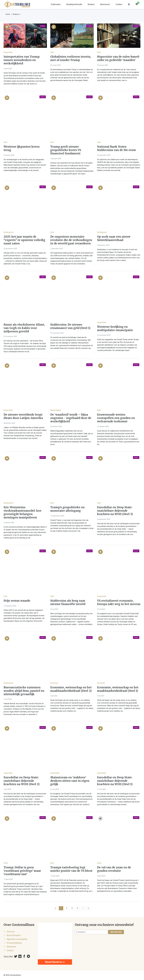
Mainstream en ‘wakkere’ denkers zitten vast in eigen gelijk (70, 781)
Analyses (16, 14)
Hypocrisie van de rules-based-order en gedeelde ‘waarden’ (119, 58)
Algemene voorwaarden (17, 939)
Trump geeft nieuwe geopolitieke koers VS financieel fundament (66, 150)
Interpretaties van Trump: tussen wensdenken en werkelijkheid (22, 60)
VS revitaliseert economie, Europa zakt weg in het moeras (119, 602)
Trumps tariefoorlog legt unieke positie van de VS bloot (71, 869)
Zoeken (119, 4)
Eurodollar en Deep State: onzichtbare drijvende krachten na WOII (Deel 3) (115, 511)
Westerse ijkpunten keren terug (22, 148)
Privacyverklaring (14, 943)
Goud (6, 863)
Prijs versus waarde (17, 601)
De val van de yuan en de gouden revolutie (114, 869)
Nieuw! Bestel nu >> (55, 962)
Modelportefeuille (74, 4)
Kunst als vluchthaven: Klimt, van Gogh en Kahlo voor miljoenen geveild (24, 328)
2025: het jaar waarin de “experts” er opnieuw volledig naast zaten (24, 240)
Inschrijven (116, 932)
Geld (52, 52)
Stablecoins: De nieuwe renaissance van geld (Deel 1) (70, 326)
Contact (10, 950)
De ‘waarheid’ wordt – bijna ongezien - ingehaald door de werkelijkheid (71, 418)
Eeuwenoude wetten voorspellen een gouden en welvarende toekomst (116, 418)
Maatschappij (56, 410)
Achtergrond (8, 232)
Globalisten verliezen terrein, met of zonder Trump (71, 58)
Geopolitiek (8, 52)
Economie (54, 683)
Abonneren (105, 4)
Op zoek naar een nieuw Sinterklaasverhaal (114, 238)
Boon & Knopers (14, 935)
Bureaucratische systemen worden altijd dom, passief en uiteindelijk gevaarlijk (24, 691)
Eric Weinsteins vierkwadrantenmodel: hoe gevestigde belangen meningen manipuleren (22, 512)
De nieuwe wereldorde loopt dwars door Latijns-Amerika (23, 416)
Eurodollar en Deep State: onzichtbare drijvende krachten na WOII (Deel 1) (115, 781)
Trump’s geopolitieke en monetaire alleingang (67, 509)
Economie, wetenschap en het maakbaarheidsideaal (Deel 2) (71, 689)
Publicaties (56, 4)
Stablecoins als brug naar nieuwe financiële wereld (68, 602)
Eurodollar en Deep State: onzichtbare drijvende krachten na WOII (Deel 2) (22, 781)
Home (8, 14)
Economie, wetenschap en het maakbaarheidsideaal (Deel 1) (118, 689)
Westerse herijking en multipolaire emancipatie (115, 329)
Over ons (11, 932)
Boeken (91, 4)
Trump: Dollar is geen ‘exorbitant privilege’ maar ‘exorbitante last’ (22, 871)
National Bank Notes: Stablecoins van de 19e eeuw (116, 148)
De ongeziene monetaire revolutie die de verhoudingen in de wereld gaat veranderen (71, 240)
